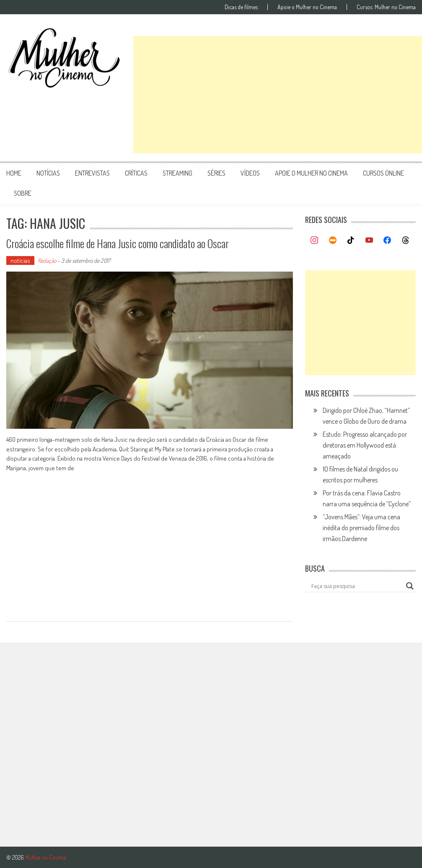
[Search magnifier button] (410, 586)
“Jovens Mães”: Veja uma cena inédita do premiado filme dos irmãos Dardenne (361, 528)
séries (216, 173)
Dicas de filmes (241, 7)
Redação (47, 260)
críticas (136, 173)
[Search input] (357, 586)
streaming (177, 173)
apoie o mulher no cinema (311, 173)
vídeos (250, 173)
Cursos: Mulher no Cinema (386, 7)
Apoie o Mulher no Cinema (307, 7)
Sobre (23, 193)
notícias (48, 173)
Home (14, 173)
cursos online (383, 173)
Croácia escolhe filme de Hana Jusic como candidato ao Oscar (118, 243)
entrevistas (92, 173)
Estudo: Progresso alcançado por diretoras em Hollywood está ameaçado (365, 445)
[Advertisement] (278, 95)
